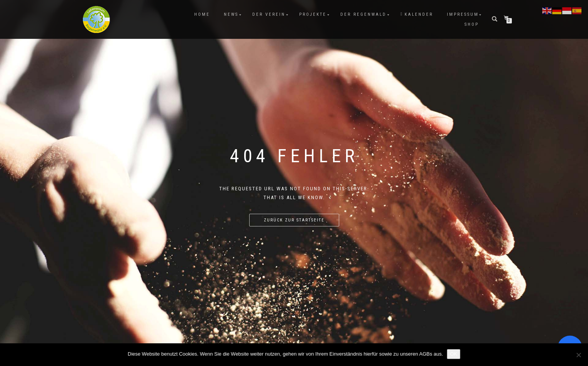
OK (454, 354)
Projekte (313, 14)
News (231, 14)
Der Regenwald (363, 14)
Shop (472, 24)
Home (202, 14)
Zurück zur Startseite (294, 220)
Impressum (463, 14)
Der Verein (269, 14)
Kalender (416, 14)
